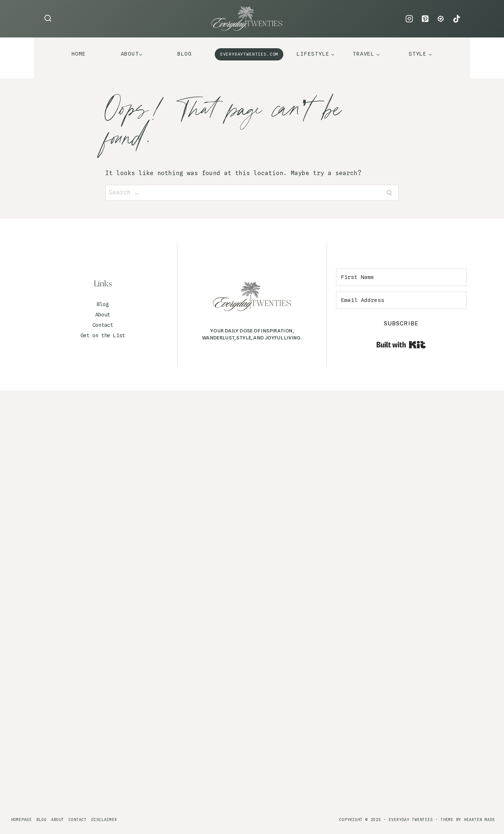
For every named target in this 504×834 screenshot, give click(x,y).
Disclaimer (104, 820)
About (103, 315)
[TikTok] (457, 19)
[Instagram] (409, 19)
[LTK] (441, 19)
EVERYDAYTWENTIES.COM (249, 54)
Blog (185, 54)
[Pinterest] (425, 19)
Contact (103, 325)
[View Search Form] (48, 19)
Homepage (22, 820)
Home (79, 54)
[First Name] (401, 277)
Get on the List (103, 335)
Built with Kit (401, 345)
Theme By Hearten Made (468, 820)
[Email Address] (401, 300)
